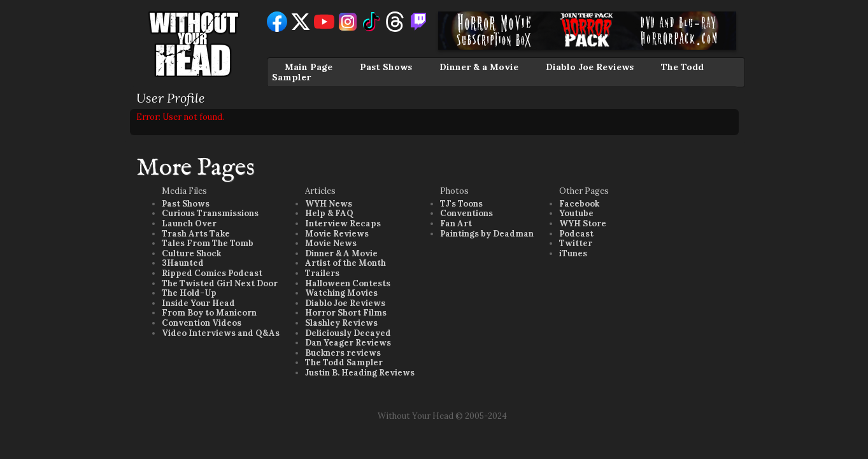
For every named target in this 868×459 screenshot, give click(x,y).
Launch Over (189, 223)
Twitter (576, 243)
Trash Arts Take (196, 234)
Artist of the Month (345, 263)
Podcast (576, 234)
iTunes (573, 253)
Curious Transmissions (210, 213)
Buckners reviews (343, 353)
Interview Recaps (343, 223)
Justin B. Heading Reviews (360, 373)
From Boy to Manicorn (209, 313)
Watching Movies (341, 293)
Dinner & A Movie (341, 253)
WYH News (329, 204)
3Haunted (183, 263)
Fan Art (456, 223)
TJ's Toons (461, 204)
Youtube (576, 213)
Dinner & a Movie (479, 67)
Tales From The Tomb (208, 243)
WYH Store (583, 223)
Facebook (579, 204)
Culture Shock (191, 253)
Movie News (331, 243)
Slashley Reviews (341, 323)
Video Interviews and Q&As (221, 333)
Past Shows (386, 67)
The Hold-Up (189, 293)
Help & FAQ (329, 213)
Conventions (466, 213)
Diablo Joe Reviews (590, 67)
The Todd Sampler (344, 362)
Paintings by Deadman (487, 234)
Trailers (322, 273)
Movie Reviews (337, 234)
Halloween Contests (348, 283)
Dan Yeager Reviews (348, 343)
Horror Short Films (346, 313)
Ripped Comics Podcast (212, 273)
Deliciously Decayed (348, 333)
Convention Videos (202, 323)
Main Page (309, 67)
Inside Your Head (198, 303)
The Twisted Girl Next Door (220, 283)
